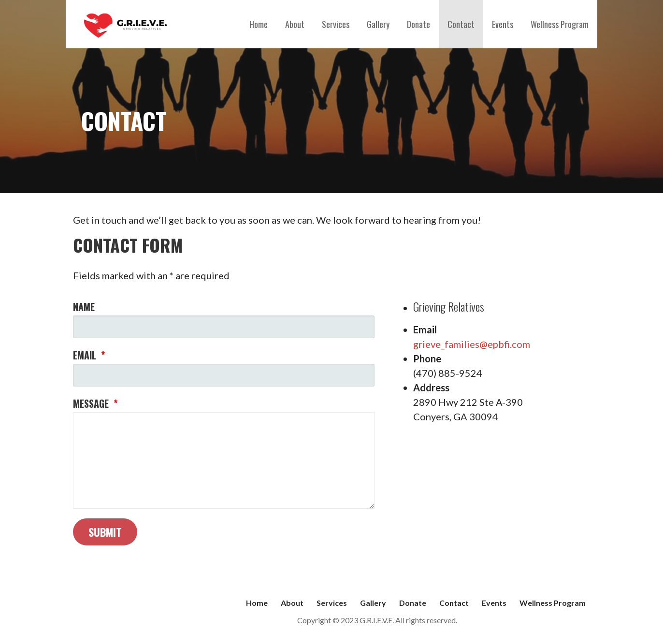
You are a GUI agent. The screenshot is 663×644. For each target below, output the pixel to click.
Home (259, 24)
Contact (461, 24)
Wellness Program (560, 24)
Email (89, 355)
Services (336, 24)
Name (84, 307)
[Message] (224, 460)
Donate (418, 24)
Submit (105, 532)
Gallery (378, 24)
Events (503, 24)
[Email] (224, 375)
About (295, 24)
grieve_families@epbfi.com (472, 344)
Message (95, 403)
